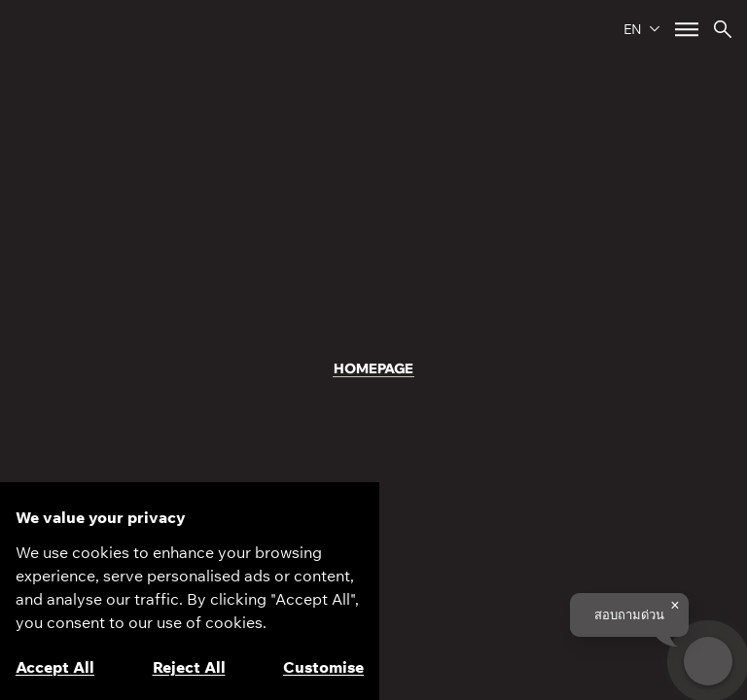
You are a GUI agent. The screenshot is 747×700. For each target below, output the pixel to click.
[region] (190, 591)
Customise (323, 667)
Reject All (189, 667)
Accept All (55, 667)
